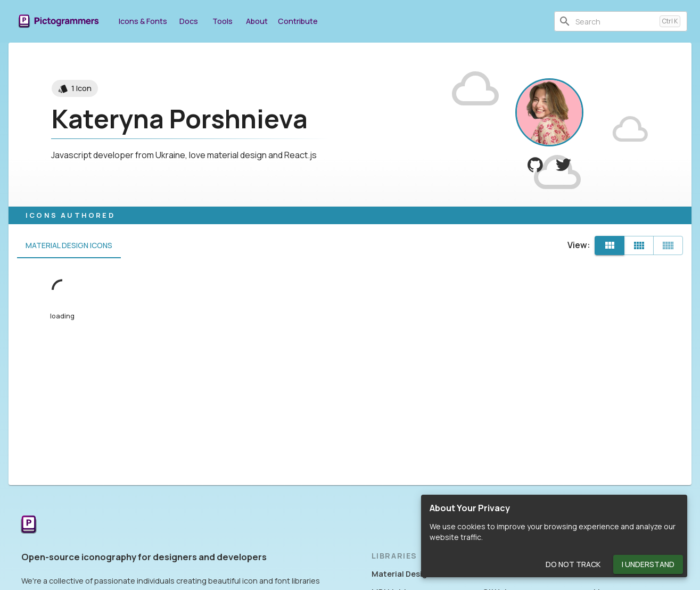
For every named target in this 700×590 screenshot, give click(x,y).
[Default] (610, 245)
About (257, 21)
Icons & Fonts (143, 21)
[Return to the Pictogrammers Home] (29, 525)
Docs (188, 21)
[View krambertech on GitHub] (535, 165)
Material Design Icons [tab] (69, 245)
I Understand (648, 565)
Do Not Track (573, 565)
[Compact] (668, 245)
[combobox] (615, 21)
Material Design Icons (413, 574)
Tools (223, 21)
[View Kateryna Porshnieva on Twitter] (563, 165)
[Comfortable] (639, 245)
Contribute (298, 21)
